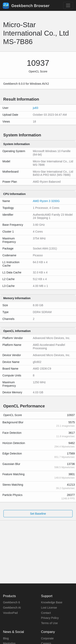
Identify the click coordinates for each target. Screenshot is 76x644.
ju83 (35, 108)
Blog (6, 638)
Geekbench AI (12, 608)
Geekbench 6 (11, 602)
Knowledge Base (52, 602)
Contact (46, 613)
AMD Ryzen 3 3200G (46, 201)
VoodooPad (10, 613)
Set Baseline (38, 514)
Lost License (49, 608)
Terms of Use (49, 623)
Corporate (47, 638)
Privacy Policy (50, 618)
